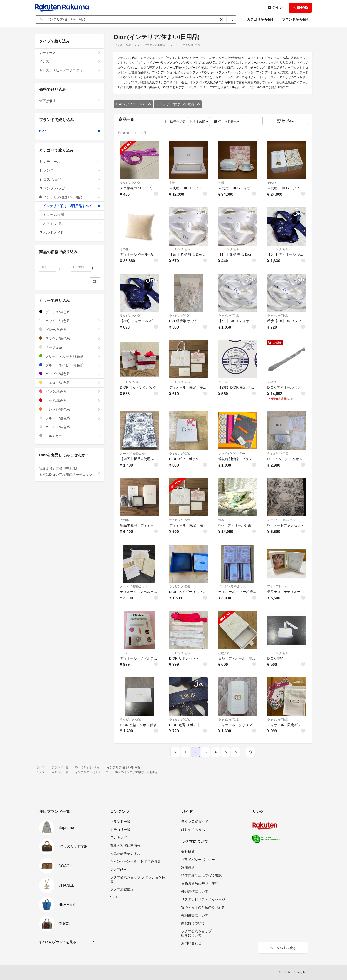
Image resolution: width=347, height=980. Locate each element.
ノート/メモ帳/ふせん (134, 454)
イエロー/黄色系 (70, 383)
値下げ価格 (70, 101)
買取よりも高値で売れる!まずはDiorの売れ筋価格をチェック (70, 472)
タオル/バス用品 (278, 454)
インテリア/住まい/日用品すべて (72, 206)
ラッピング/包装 (130, 183)
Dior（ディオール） (133, 104)
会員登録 (300, 8)
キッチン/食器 (72, 215)
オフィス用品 (72, 224)
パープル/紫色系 (70, 374)
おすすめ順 (199, 121)
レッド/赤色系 (70, 400)
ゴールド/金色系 (70, 427)
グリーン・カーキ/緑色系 (70, 356)
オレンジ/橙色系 (70, 409)
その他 (272, 183)
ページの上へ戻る (283, 948)
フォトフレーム (277, 586)
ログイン (275, 8)
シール (223, 382)
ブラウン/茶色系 (70, 338)
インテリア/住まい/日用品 (178, 104)
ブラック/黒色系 (70, 312)
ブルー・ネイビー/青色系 (70, 365)
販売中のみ (176, 121)
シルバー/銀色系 (70, 418)
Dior (70, 131)
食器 (172, 183)
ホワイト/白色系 (70, 321)
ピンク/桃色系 (70, 392)
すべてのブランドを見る (58, 942)
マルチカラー (70, 436)
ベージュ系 (70, 347)
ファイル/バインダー (232, 454)
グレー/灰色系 (70, 329)
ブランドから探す (295, 19)
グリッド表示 (227, 121)
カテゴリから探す (260, 19)
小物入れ (224, 653)
